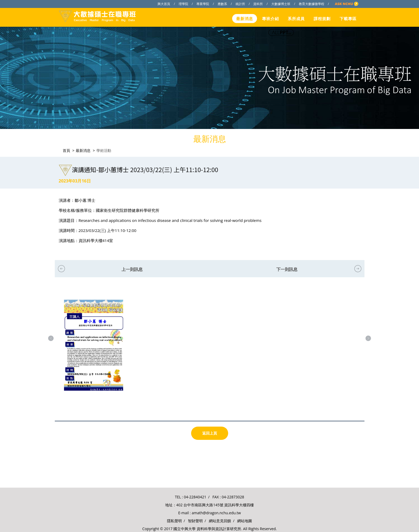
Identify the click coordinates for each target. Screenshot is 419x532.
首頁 (66, 150)
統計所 (240, 4)
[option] (94, 350)
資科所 (258, 4)
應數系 (222, 4)
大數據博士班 (281, 4)
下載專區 (348, 19)
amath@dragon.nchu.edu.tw (216, 513)
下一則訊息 (287, 269)
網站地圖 (245, 521)
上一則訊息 (132, 269)
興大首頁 (164, 4)
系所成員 (296, 19)
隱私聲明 (174, 521)
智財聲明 (195, 521)
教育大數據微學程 (312, 4)
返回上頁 (210, 433)
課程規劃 (322, 19)
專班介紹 (271, 19)
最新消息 (245, 19)
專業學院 (203, 4)
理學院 (183, 4)
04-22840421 (195, 497)
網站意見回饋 (220, 521)
